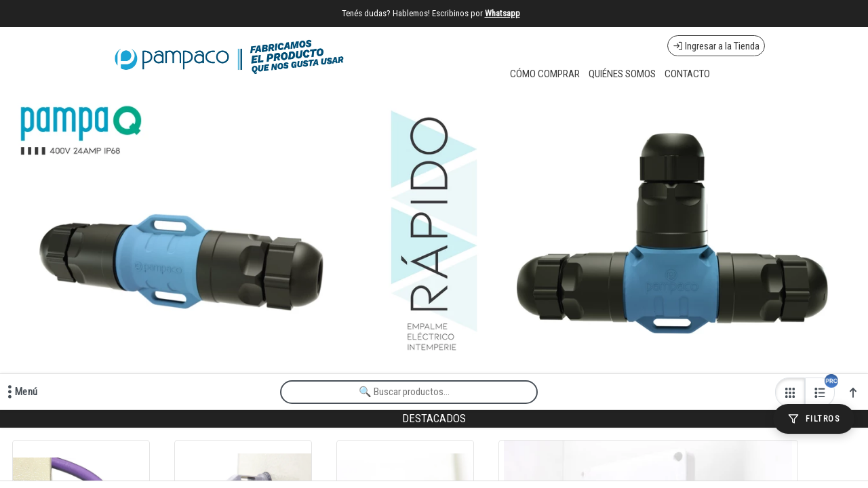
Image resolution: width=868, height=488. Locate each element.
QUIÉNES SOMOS (622, 74)
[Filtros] (814, 419)
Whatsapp (502, 13)
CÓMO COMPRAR (545, 74)
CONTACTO (687, 74)
